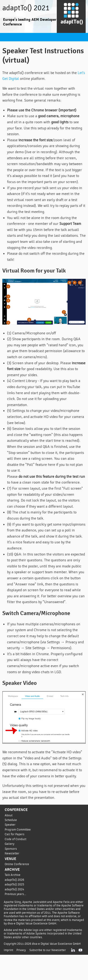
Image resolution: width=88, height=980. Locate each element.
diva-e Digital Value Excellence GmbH (58, 969)
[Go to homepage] (71, 17)
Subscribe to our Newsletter (48, 975)
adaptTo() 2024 (15, 911)
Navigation (6, 37)
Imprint (8, 975)
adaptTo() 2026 (15, 901)
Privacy (21, 975)
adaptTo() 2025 (15, 906)
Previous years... (16, 915)
